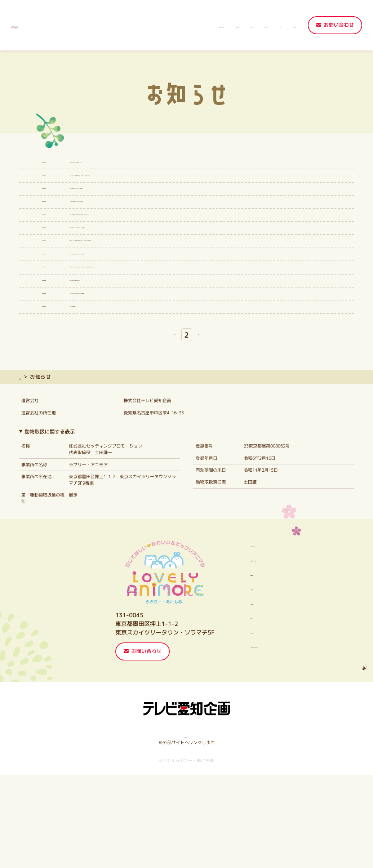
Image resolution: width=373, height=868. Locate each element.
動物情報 (160, 26)
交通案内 (191, 26)
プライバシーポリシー (254, 739)
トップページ (35, 470)
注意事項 (223, 26)
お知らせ (254, 26)
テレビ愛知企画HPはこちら (186, 829)
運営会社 (286, 26)
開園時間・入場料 (118, 26)
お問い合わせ (339, 25)
